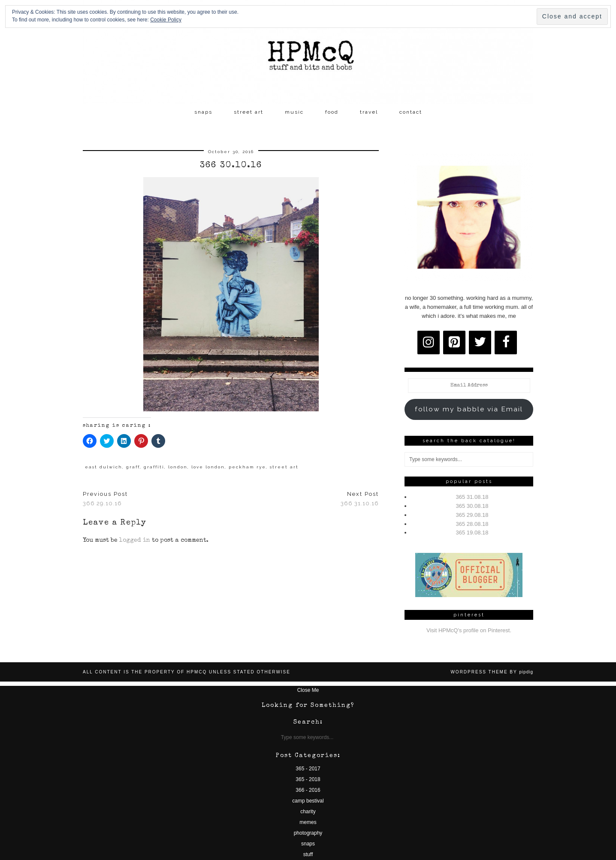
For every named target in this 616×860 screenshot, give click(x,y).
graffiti (154, 467)
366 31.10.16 (360, 499)
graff (133, 467)
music (294, 112)
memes (308, 822)
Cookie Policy (166, 20)
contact (411, 112)
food (332, 112)
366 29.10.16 (105, 499)
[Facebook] (506, 342)
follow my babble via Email (469, 409)
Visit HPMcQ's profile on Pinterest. (469, 630)
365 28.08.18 (472, 524)
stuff (308, 854)
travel (369, 112)
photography (308, 833)
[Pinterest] (454, 342)
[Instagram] (429, 342)
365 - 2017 (308, 769)
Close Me (308, 690)
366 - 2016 (308, 790)
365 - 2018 (308, 779)
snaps (203, 112)
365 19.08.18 (472, 533)
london (178, 467)
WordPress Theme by (492, 672)
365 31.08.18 (472, 497)
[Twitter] (480, 342)
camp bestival (308, 801)
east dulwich (104, 467)
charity (308, 812)
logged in (135, 540)
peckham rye (247, 467)
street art (249, 112)
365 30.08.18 (472, 506)
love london (208, 467)
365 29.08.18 (472, 515)
